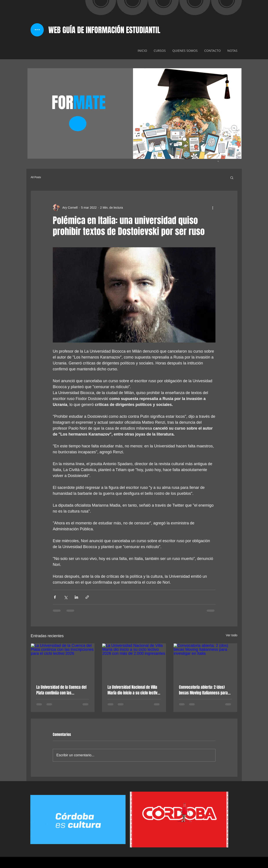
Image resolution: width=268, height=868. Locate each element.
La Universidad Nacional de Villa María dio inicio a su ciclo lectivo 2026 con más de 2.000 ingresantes (133, 690)
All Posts (36, 177)
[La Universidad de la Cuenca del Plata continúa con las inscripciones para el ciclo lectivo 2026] (63, 661)
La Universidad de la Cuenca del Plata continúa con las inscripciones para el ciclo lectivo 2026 (61, 690)
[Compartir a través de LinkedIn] (76, 597)
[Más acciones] (213, 208)
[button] (232, 178)
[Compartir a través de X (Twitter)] (66, 597)
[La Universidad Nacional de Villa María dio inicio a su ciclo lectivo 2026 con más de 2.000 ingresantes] (134, 661)
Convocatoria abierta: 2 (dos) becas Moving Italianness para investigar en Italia (203, 690)
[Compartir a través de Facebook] (55, 597)
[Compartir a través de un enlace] (87, 597)
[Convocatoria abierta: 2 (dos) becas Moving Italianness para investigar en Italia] (205, 661)
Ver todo (232, 635)
